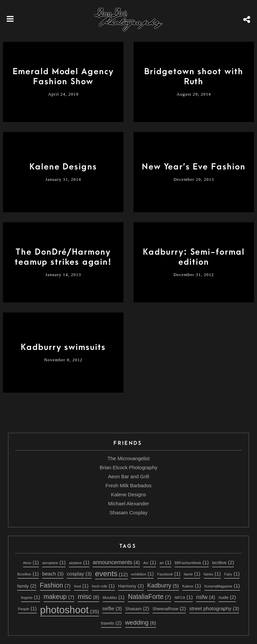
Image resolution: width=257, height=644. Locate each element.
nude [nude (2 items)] (227, 597)
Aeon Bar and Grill (129, 476)
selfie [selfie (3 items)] (112, 608)
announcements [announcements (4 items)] (116, 562)
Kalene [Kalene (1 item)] (192, 586)
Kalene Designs (128, 494)
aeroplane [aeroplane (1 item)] (54, 562)
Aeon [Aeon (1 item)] (31, 562)
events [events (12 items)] (111, 573)
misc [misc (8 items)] (88, 597)
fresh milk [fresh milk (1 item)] (103, 586)
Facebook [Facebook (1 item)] (169, 574)
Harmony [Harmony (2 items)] (131, 586)
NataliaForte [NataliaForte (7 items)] (149, 597)
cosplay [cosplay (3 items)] (79, 574)
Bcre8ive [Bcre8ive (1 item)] (28, 574)
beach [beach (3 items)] (53, 574)
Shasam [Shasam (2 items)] (137, 608)
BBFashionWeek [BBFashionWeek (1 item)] (192, 562)
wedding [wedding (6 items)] (141, 622)
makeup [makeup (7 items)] (59, 597)
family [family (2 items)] (27, 586)
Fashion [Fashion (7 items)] (55, 585)
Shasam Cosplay (128, 512)
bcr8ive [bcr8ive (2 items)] (223, 562)
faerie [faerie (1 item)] (192, 574)
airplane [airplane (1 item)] (79, 562)
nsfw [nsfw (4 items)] (206, 597)
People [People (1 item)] (27, 608)
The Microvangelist (128, 458)
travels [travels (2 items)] (111, 623)
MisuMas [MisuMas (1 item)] (114, 597)
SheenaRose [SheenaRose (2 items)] (169, 608)
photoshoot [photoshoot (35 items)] (70, 610)
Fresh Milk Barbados (128, 485)
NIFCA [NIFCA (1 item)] (183, 597)
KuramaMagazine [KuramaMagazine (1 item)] (222, 586)
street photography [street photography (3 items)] (214, 608)
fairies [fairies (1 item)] (212, 574)
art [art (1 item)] (165, 562)
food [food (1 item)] (81, 586)
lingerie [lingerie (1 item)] (31, 597)
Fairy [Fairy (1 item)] (232, 574)
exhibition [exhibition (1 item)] (143, 574)
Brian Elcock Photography (129, 467)
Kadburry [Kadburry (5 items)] (163, 586)
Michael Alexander (129, 503)
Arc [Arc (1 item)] (150, 562)
